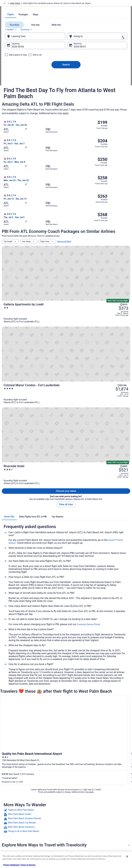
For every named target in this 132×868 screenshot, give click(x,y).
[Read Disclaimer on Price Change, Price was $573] (124, 285)
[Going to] (94, 73)
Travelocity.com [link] (8, 4)
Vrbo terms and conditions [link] (80, 818)
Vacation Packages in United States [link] (48, 814)
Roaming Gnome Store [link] (14, 832)
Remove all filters (64, 274)
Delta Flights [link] (31, 4)
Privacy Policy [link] (74, 803)
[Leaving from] (38, 73)
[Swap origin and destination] (67, 73)
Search (66, 102)
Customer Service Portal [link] (88, 492)
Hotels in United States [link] (46, 803)
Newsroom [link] (9, 823)
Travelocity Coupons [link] (45, 835)
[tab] (54, 52)
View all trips (66, 372)
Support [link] (104, 803)
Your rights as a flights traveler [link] (113, 832)
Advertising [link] (9, 837)
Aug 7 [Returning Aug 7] (77, 84)
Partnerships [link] (10, 818)
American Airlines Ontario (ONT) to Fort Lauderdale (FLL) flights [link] (33, 748)
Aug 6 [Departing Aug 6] (21, 84)
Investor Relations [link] (12, 828)
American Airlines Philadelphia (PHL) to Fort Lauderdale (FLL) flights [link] (35, 754)
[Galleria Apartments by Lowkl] (87, 292)
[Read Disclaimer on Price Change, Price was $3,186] (122, 311)
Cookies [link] (72, 808)
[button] (66, 712)
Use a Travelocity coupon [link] (111, 828)
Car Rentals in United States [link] (48, 825)
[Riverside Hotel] (87, 347)
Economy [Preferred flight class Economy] (33, 67)
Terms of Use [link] (74, 813)
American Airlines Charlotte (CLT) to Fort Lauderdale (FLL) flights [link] (34, 737)
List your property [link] (12, 813)
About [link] (7, 803)
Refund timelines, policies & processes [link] (112, 821)
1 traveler (17, 67)
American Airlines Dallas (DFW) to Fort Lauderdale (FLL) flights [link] (33, 742)
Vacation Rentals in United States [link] (50, 808)
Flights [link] (20, 4)
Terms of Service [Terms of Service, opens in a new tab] (28, 865)
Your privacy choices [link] (77, 828)
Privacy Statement (11, 865)
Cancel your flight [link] (108, 815)
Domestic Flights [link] (44, 820)
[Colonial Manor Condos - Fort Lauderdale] (87, 319)
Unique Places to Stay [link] (46, 840)
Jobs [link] (7, 808)
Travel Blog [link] (41, 845)
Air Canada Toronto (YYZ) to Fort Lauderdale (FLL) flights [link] (30, 731)
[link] (66, 678)
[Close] (127, 856)
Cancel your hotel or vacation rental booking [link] (112, 809)
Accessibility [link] (74, 823)
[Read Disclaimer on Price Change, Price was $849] (124, 341)
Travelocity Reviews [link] (45, 830)
